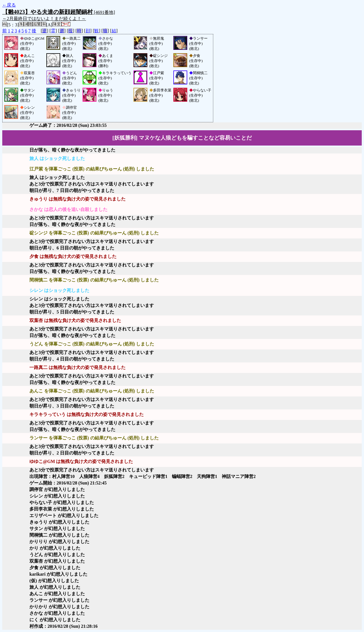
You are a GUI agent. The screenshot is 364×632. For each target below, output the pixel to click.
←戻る (9, 5)
